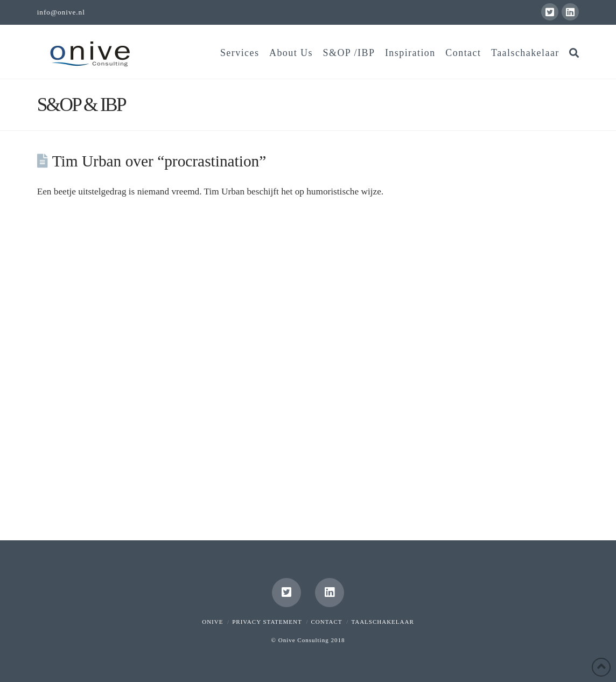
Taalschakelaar (382, 622)
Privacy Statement (267, 622)
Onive (212, 622)
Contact (327, 622)
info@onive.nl (61, 12)
